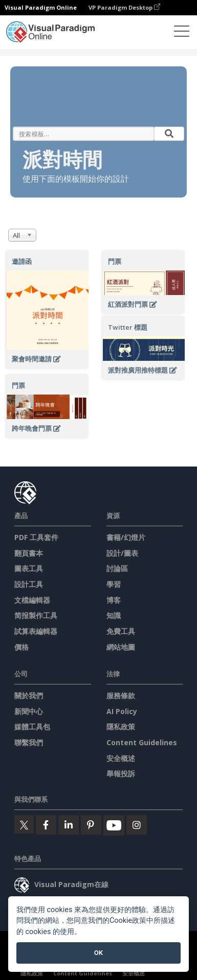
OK (98, 953)
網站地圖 (121, 647)
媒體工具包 (32, 727)
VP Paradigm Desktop (124, 7)
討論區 (117, 568)
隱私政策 (121, 727)
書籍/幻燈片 (126, 537)
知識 (114, 615)
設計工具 (29, 584)
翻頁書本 (29, 553)
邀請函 (22, 261)
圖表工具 (29, 568)
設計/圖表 (122, 553)
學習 (114, 584)
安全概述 (121, 758)
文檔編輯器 (32, 600)
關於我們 (29, 695)
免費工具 (121, 631)
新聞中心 (29, 711)
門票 (115, 261)
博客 (114, 600)
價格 (21, 647)
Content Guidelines (142, 742)
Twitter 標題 (128, 327)
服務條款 (121, 695)
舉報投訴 (121, 774)
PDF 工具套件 (36, 537)
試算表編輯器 (36, 631)
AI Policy (122, 711)
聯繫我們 (29, 742)
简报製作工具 (36, 615)
